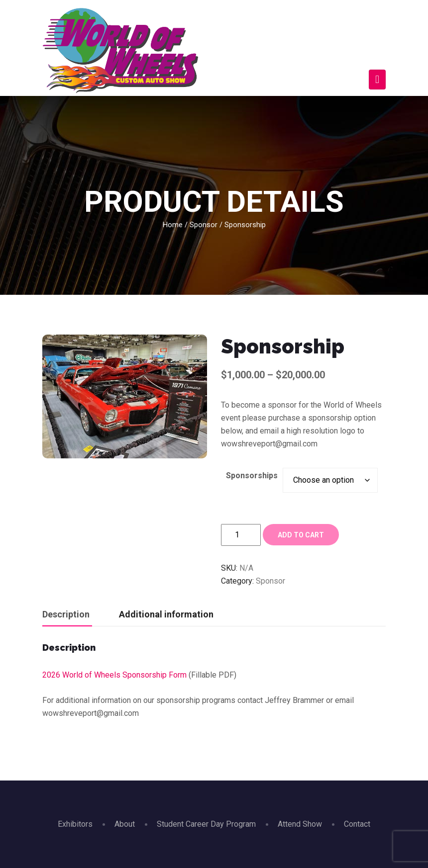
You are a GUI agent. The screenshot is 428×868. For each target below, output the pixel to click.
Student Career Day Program (206, 824)
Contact (357, 824)
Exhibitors (75, 824)
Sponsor (204, 225)
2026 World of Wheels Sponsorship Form (114, 675)
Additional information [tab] (166, 614)
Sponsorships (252, 476)
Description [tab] (66, 614)
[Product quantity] (241, 535)
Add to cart (301, 535)
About (125, 824)
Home (173, 225)
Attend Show (300, 824)
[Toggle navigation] (377, 80)
